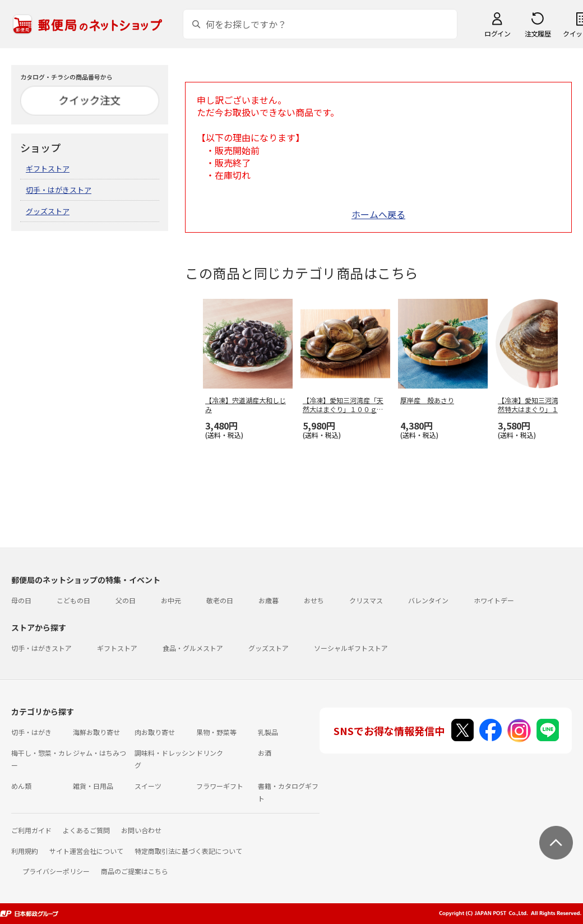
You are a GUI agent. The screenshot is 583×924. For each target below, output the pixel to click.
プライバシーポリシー (56, 871)
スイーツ (148, 786)
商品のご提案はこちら (135, 871)
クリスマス (366, 600)
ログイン (497, 33)
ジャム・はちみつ (100, 753)
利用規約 (25, 851)
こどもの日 (73, 600)
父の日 (126, 600)
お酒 (265, 753)
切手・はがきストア (59, 190)
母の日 (21, 600)
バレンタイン (428, 600)
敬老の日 (220, 600)
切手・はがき (31, 732)
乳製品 (268, 732)
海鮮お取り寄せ (96, 732)
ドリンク (210, 753)
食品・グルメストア (193, 648)
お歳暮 (269, 600)
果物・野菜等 (216, 732)
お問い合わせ (141, 830)
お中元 (171, 600)
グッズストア (48, 211)
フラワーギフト (220, 786)
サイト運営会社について (86, 851)
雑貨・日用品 (93, 786)
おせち (314, 600)
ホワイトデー (494, 600)
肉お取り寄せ (155, 732)
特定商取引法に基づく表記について (188, 851)
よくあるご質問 (86, 830)
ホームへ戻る (378, 214)
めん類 (21, 786)
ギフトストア (48, 168)
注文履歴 (538, 33)
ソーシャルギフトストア (351, 648)
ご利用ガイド (31, 830)
